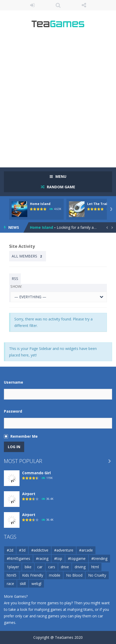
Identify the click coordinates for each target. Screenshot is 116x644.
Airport (29, 494)
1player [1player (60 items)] (13, 567)
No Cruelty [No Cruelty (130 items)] (97, 575)
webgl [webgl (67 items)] (36, 584)
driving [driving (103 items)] (80, 567)
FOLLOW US (84, 5)
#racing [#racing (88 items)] (42, 558)
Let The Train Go (101, 204)
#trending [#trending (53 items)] (99, 558)
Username (14, 382)
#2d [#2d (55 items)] (10, 550)
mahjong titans (80, 609)
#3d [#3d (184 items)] (22, 550)
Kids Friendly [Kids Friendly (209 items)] (33, 575)
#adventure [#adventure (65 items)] (64, 550)
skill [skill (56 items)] (23, 584)
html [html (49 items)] (95, 567)
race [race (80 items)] (10, 584)
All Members (28, 256)
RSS (15, 279)
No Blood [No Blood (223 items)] (74, 575)
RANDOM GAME (60, 187)
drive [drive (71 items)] (65, 567)
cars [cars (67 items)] (52, 567)
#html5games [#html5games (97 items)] (18, 558)
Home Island (40, 204)
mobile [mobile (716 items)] (55, 575)
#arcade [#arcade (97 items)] (86, 550)
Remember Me (24, 436)
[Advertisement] (58, 100)
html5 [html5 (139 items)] (12, 575)
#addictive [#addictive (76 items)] (40, 550)
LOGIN (32, 5)
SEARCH (58, 5)
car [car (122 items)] (40, 567)
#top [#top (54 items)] (58, 558)
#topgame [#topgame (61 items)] (77, 558)
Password (13, 411)
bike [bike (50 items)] (28, 567)
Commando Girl (36, 473)
